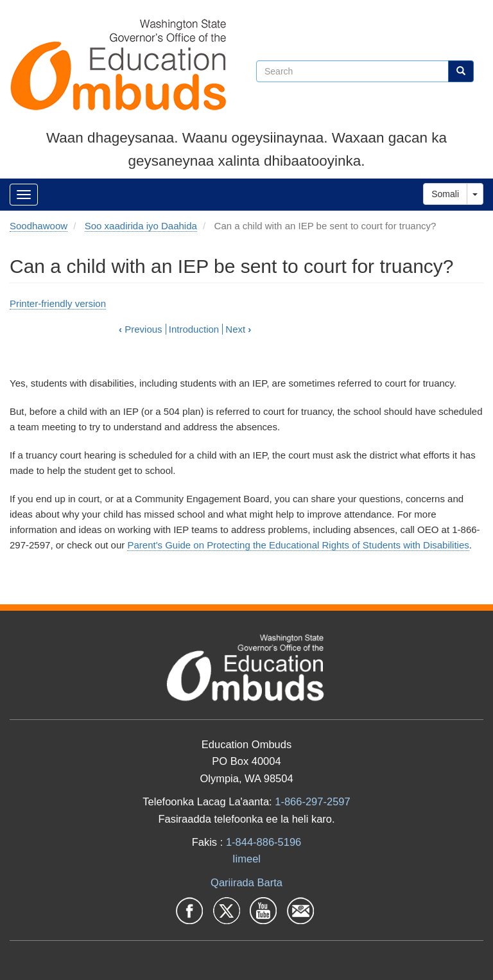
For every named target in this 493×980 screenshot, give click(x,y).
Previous (141, 329)
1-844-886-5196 (264, 842)
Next (238, 329)
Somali (445, 194)
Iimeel (246, 859)
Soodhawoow (39, 226)
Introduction (194, 329)
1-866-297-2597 (312, 801)
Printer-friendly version (58, 303)
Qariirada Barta (246, 882)
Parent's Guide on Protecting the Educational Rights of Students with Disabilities (298, 545)
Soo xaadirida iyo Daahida (141, 226)
